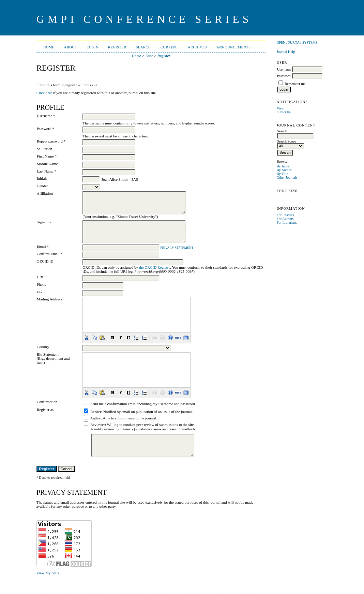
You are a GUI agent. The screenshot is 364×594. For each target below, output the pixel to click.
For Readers (285, 215)
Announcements (233, 47)
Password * (45, 129)
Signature (44, 222)
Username (284, 69)
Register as (45, 410)
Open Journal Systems (297, 42)
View (280, 108)
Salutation (44, 149)
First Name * (47, 156)
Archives (197, 47)
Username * (46, 116)
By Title (283, 174)
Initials (42, 178)
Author (96, 418)
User (149, 56)
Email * (43, 247)
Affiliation (45, 193)
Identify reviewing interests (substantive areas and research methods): (144, 429)
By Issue (283, 166)
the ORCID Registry (155, 267)
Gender (42, 186)
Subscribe (284, 112)
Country (43, 347)
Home (49, 47)
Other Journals (287, 177)
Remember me (295, 84)
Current (169, 47)
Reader (96, 412)
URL (41, 277)
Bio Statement (48, 354)
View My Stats (48, 573)
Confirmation (47, 402)
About (71, 47)
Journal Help (286, 52)
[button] (87, 338)
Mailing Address (49, 299)
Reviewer (98, 425)
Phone (42, 284)
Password (284, 76)
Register (117, 47)
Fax (40, 292)
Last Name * (47, 171)
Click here (44, 93)
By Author (284, 170)
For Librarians (287, 222)
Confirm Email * (50, 254)
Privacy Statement (177, 248)
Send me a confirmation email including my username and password (143, 404)
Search (143, 47)
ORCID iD (45, 261)
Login (93, 47)
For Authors (285, 219)
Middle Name (47, 164)
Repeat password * (51, 141)
